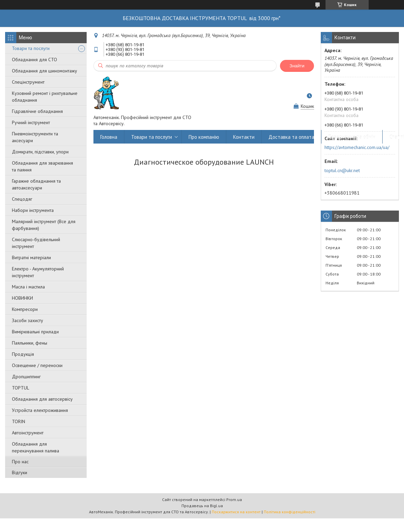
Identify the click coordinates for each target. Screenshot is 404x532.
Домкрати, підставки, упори (40, 152)
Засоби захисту (28, 320)
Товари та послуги (31, 48)
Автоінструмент (28, 433)
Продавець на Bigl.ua (202, 506)
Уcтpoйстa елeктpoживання (40, 410)
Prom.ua (234, 500)
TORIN (19, 421)
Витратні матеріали (31, 257)
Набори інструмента (33, 210)
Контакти (244, 137)
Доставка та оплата (291, 137)
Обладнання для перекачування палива (36, 447)
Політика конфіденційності (289, 512)
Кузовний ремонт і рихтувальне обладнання (45, 97)
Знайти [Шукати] (297, 66)
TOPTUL (21, 388)
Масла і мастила (28, 287)
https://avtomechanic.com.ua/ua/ (357, 147)
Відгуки (20, 472)
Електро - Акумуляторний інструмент (38, 272)
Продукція (23, 354)
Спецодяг (22, 199)
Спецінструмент (28, 82)
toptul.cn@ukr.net (342, 170)
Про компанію (204, 137)
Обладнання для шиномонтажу (45, 71)
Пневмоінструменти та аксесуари (35, 137)
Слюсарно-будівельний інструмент (36, 243)
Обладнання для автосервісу (42, 399)
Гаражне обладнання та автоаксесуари (36, 184)
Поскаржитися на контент (236, 512)
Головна (109, 137)
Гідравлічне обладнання (37, 111)
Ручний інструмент (31, 122)
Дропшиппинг (26, 377)
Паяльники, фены (30, 343)
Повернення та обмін (352, 137)
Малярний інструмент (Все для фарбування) (44, 225)
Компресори (25, 309)
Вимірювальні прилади (35, 332)
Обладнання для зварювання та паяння (42, 166)
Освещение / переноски (37, 365)
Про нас (20, 462)
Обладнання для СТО (34, 60)
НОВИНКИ (22, 298)
